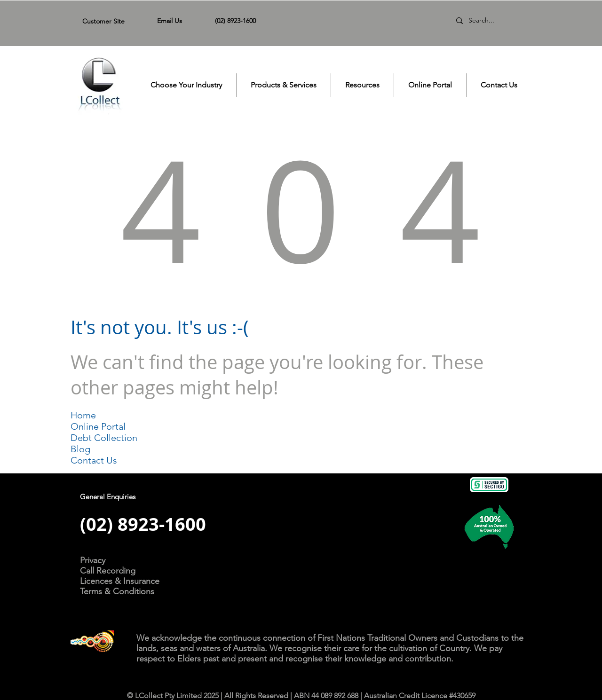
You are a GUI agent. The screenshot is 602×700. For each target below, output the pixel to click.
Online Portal (98, 426)
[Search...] (491, 21)
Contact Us (94, 460)
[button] (186, 85)
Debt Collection (104, 438)
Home (83, 415)
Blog (80, 449)
